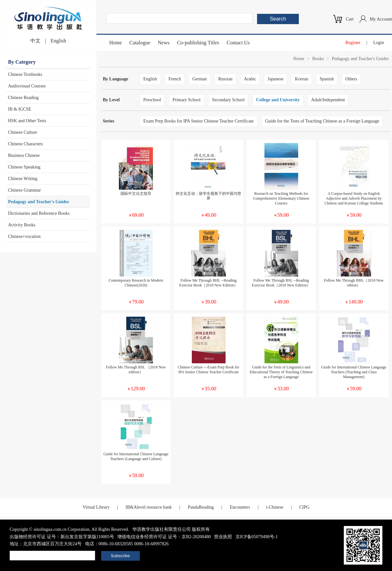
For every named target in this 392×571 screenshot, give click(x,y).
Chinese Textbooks (25, 74)
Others (351, 79)
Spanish (327, 79)
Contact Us (238, 43)
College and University (278, 100)
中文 (35, 41)
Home (116, 43)
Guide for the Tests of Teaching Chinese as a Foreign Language (322, 121)
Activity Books (22, 225)
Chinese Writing (23, 179)
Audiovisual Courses (27, 86)
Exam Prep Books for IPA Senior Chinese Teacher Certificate (199, 121)
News (164, 43)
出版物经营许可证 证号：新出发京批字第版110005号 (62, 537)
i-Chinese (275, 507)
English (58, 41)
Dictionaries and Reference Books (39, 213)
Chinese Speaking (24, 167)
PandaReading (201, 507)
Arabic (250, 79)
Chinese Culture (23, 132)
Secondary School (228, 100)
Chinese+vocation (24, 236)
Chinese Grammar (24, 190)
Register (353, 43)
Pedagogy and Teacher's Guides (38, 202)
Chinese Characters (25, 144)
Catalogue (140, 43)
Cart (350, 19)
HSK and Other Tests (27, 121)
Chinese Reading (23, 98)
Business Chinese (24, 155)
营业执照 (223, 537)
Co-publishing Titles (198, 43)
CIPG (304, 507)
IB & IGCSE (20, 109)
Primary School (187, 100)
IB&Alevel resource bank (149, 507)
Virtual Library (96, 507)
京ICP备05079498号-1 (257, 537)
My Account (381, 19)
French (175, 79)
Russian (225, 79)
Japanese (276, 79)
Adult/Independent (328, 100)
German (200, 79)
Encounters (240, 507)
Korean (302, 79)
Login (379, 43)
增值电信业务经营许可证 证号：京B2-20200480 (164, 537)
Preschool (152, 100)
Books (318, 59)
